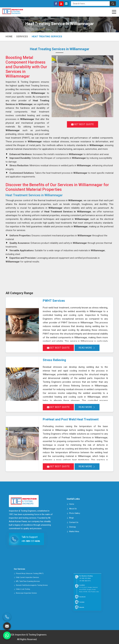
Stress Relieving (54, 360)
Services (22, 37)
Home (9, 37)
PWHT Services (54, 301)
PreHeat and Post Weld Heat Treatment (71, 419)
